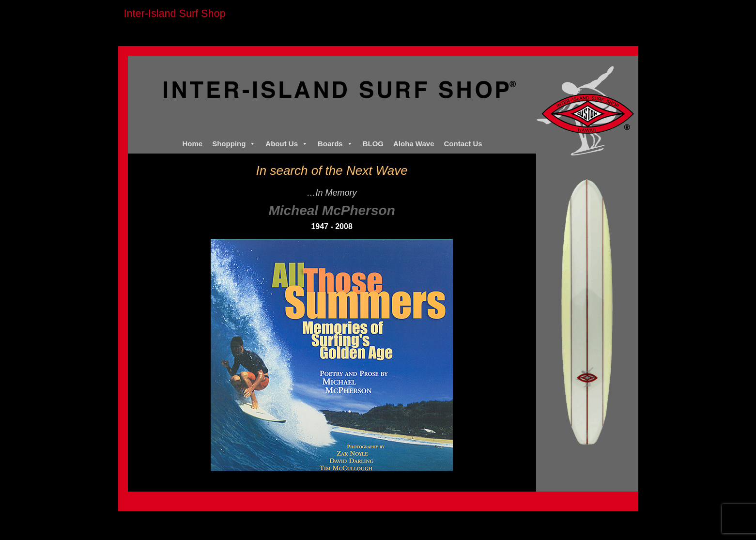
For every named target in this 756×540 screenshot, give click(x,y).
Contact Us (463, 144)
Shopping (234, 144)
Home (192, 144)
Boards (335, 144)
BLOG (373, 144)
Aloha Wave (414, 144)
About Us (287, 144)
